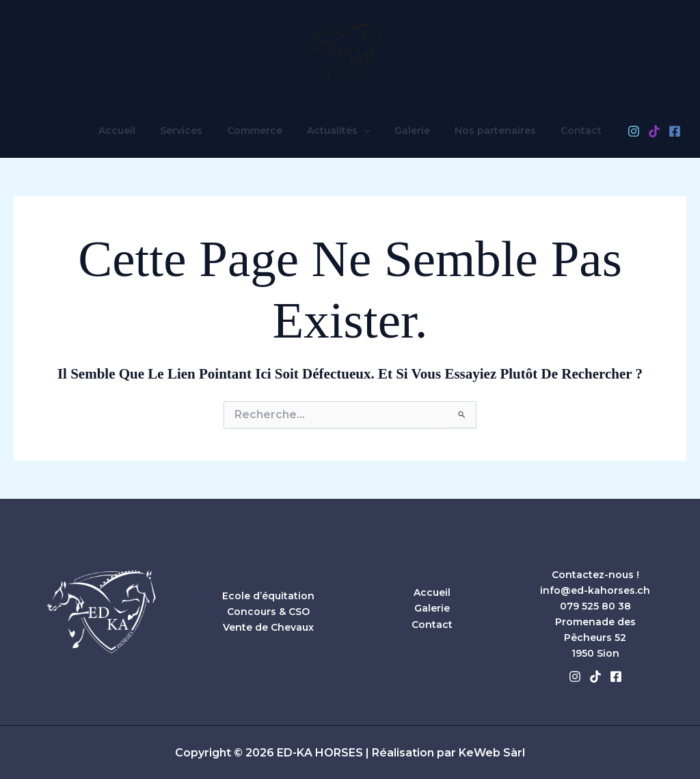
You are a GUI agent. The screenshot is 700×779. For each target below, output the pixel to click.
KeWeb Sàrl (492, 753)
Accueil (133, 131)
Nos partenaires (484, 131)
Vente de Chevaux (268, 627)
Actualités (338, 131)
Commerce (260, 131)
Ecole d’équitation (268, 596)
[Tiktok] (595, 676)
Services (192, 131)
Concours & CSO (268, 612)
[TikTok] (635, 131)
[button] (364, 131)
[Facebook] (656, 131)
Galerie (407, 131)
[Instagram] (615, 131)
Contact (565, 131)
